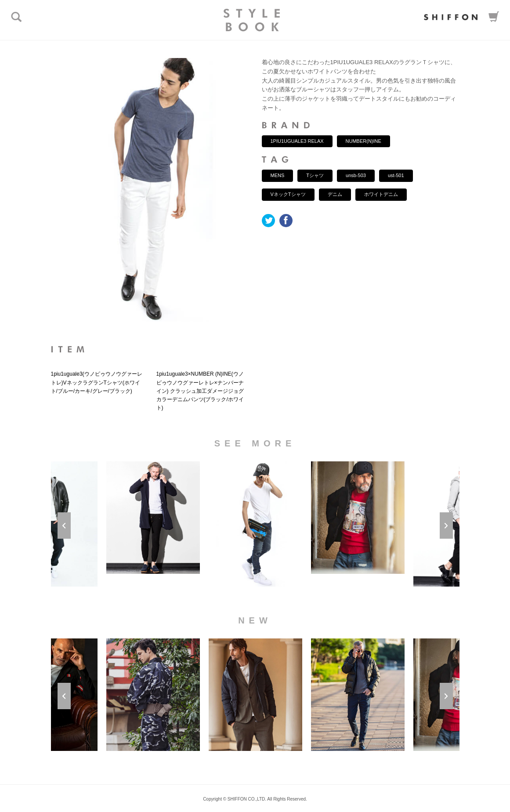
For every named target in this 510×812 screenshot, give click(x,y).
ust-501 (396, 175)
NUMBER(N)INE (364, 141)
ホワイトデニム (381, 194)
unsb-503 (356, 175)
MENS (278, 175)
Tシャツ (315, 175)
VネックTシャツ (288, 194)
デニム (335, 194)
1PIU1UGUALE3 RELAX (297, 141)
